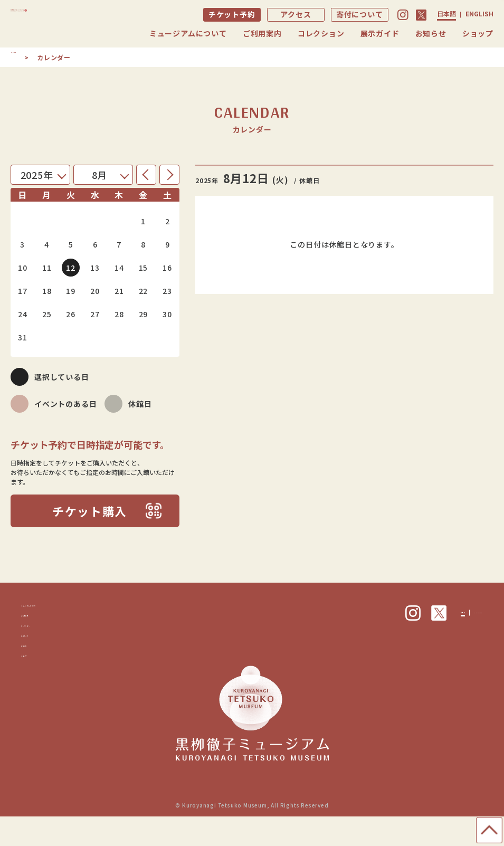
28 (119, 314)
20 (95, 291)
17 (23, 291)
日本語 (446, 13)
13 (95, 268)
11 (47, 268)
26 (71, 314)
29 (144, 314)
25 (47, 314)
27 (95, 314)
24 (23, 314)
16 (167, 268)
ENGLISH (479, 13)
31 (23, 337)
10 (23, 268)
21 (119, 291)
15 (144, 268)
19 (71, 291)
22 (144, 291)
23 (167, 291)
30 (167, 314)
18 (47, 291)
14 (119, 268)
